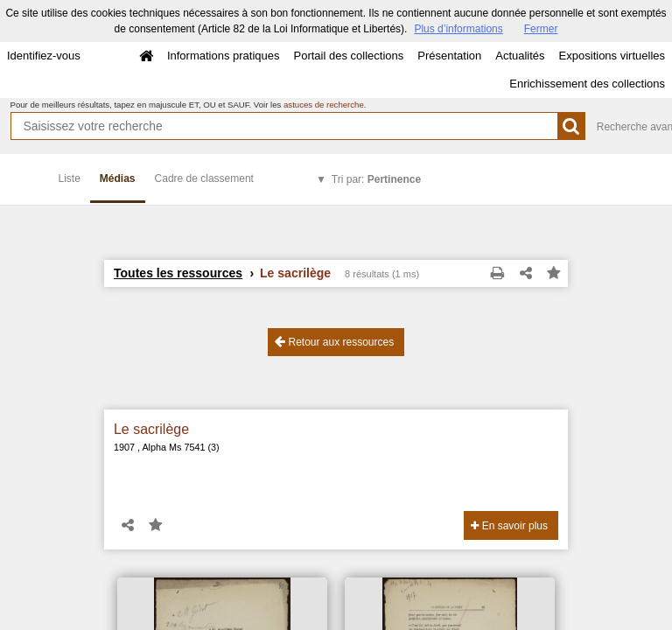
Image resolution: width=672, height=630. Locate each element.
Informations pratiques (224, 56)
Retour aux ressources (334, 342)
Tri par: (376, 179)
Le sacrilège (151, 429)
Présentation (449, 56)
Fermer (541, 29)
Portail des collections (349, 56)
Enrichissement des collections (587, 84)
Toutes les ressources (178, 273)
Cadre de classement (204, 178)
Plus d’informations (458, 29)
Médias (118, 178)
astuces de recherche (324, 105)
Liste (70, 178)
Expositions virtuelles (612, 56)
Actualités (520, 56)
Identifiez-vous (44, 56)
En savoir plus (509, 526)
